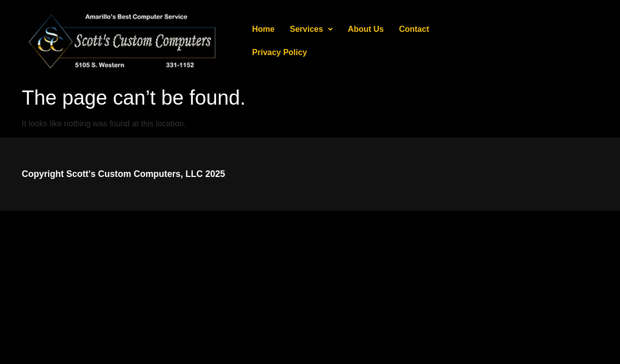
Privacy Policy (472, 41)
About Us (366, 41)
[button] (311, 41)
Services (311, 41)
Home (263, 41)
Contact (414, 41)
